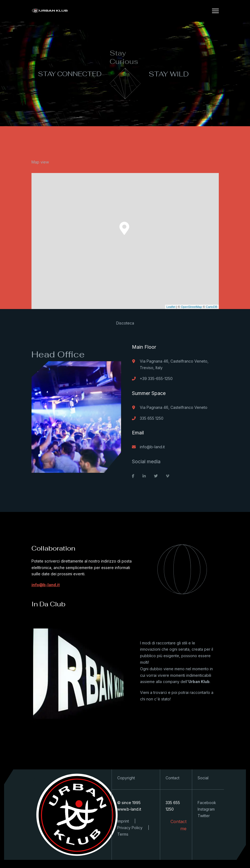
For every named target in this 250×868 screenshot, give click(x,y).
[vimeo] (167, 476)
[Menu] (215, 11)
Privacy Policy (130, 828)
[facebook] (133, 476)
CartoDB (211, 307)
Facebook (207, 803)
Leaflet (171, 307)
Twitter (204, 816)
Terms (123, 834)
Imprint (123, 821)
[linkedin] (144, 476)
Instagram (206, 809)
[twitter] (156, 476)
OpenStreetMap (191, 307)
